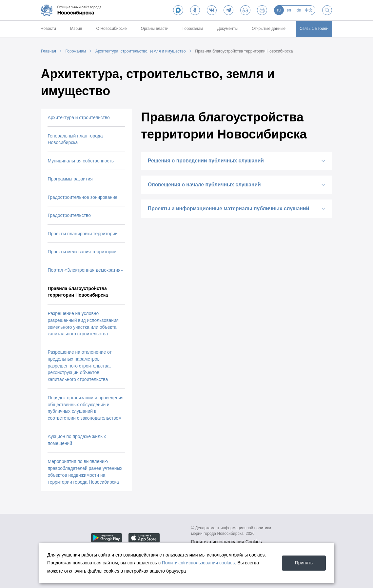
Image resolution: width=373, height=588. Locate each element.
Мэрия (76, 29)
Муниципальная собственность (80, 161)
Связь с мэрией (314, 29)
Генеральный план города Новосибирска (75, 139)
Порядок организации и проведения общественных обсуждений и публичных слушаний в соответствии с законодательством (85, 408)
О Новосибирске (111, 29)
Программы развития (70, 179)
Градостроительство (69, 215)
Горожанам (193, 29)
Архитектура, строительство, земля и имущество (141, 51)
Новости (48, 29)
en (289, 10)
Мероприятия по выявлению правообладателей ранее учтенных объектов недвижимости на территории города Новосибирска (85, 472)
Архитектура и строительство (79, 117)
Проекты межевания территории (82, 252)
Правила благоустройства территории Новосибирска (244, 51)
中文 (309, 10)
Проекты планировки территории (82, 234)
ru (279, 10)
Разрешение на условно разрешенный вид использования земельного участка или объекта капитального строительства (83, 324)
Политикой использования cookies (198, 563)
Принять (304, 563)
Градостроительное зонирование (82, 197)
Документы (227, 29)
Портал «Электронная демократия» (85, 270)
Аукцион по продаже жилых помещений (77, 440)
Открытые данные (269, 29)
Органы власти (154, 29)
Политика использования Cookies (226, 542)
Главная (49, 51)
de (299, 10)
